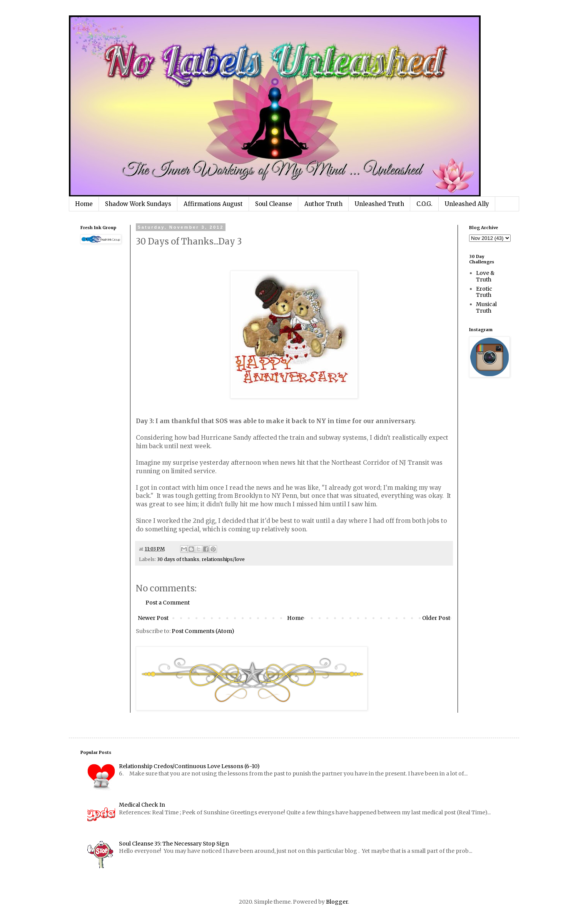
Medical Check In (142, 805)
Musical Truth (486, 307)
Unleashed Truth (379, 204)
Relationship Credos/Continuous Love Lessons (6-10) (189, 766)
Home (84, 204)
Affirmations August (213, 204)
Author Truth (323, 204)
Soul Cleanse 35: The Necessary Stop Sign (174, 844)
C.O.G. (424, 204)
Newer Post (153, 618)
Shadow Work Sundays (138, 204)
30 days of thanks (178, 559)
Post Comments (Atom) (203, 631)
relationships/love (223, 559)
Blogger (337, 902)
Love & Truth (485, 276)
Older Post (436, 618)
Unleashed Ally (467, 204)
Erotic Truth (484, 292)
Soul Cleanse (274, 204)
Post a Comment (168, 603)
